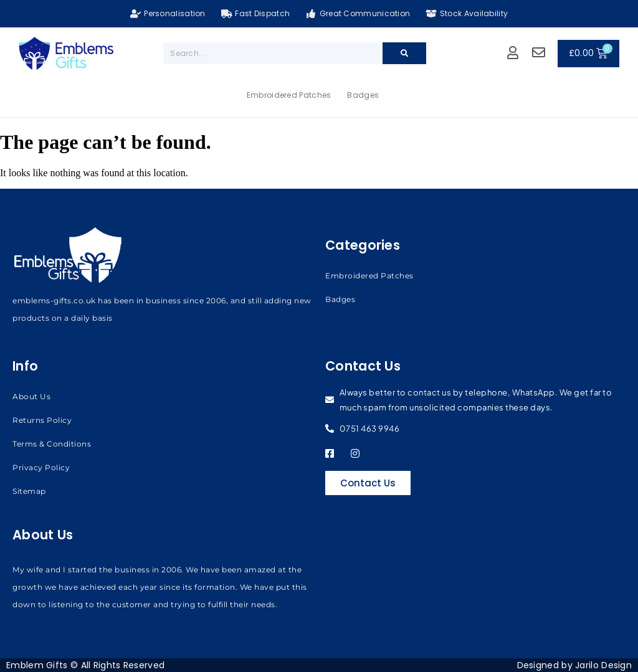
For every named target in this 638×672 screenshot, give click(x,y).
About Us (31, 396)
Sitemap (29, 491)
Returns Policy (42, 420)
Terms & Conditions (52, 444)
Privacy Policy (41, 467)
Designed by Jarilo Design (575, 665)
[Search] (404, 53)
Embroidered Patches (289, 95)
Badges (363, 95)
